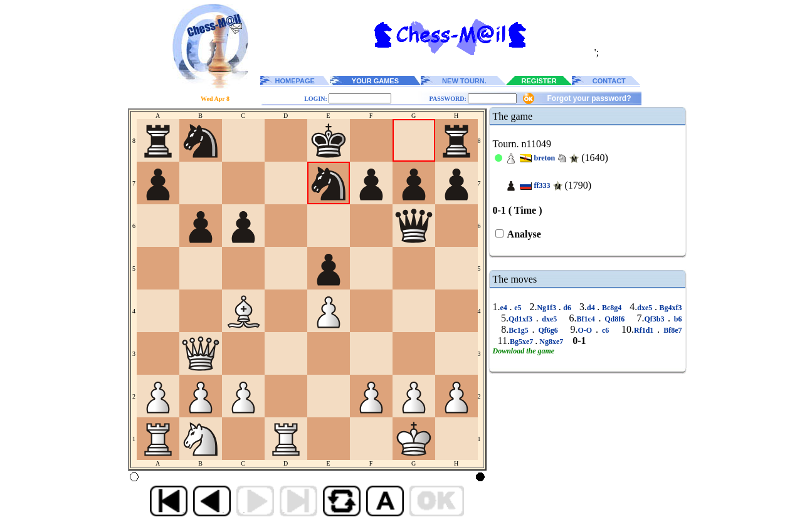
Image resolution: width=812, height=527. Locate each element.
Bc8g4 (612, 308)
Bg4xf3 (670, 308)
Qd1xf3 (522, 319)
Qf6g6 (548, 330)
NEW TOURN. (464, 81)
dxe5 (646, 308)
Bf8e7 (671, 330)
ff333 (542, 185)
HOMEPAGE (295, 81)
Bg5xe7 (522, 342)
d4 (592, 308)
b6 (676, 319)
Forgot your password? (589, 98)
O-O (587, 330)
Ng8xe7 (551, 342)
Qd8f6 (615, 319)
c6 (605, 330)
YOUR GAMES (375, 81)
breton (545, 158)
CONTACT (609, 81)
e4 (505, 308)
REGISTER (539, 81)
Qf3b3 (656, 319)
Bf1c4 (587, 319)
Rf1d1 (646, 330)
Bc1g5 (520, 330)
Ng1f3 (547, 308)
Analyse (523, 234)
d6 (567, 308)
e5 (518, 308)
